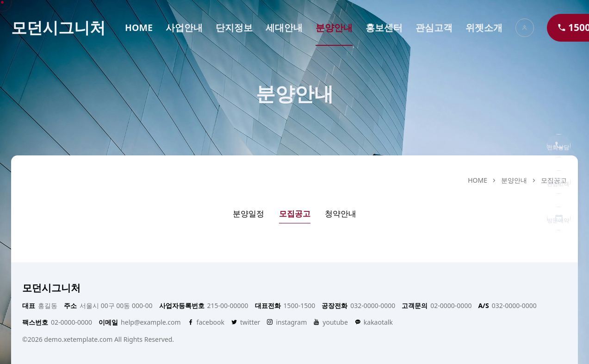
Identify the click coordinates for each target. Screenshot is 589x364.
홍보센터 (384, 28)
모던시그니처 (58, 28)
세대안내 (284, 28)
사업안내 (184, 28)
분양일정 (248, 213)
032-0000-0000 (358, 306)
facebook (206, 322)
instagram (287, 322)
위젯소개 (484, 28)
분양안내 (334, 28)
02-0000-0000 (437, 306)
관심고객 (434, 28)
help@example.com (139, 322)
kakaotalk (374, 322)
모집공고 (295, 213)
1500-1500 (285, 306)
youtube (330, 322)
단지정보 (234, 28)
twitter (245, 322)
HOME (139, 28)
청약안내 (341, 213)
